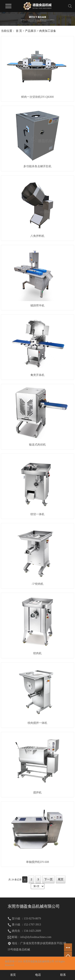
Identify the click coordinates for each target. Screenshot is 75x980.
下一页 (48, 879)
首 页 (19, 31)
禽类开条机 (37, 375)
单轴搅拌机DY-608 (37, 862)
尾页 (61, 879)
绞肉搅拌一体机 (37, 723)
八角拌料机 (37, 236)
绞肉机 (37, 653)
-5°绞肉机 (37, 584)
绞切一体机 (37, 514)
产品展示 (31, 31)
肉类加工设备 (48, 31)
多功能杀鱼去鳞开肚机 (37, 166)
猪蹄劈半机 (37, 306)
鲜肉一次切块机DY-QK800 (37, 97)
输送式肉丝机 (37, 445)
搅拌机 (37, 793)
